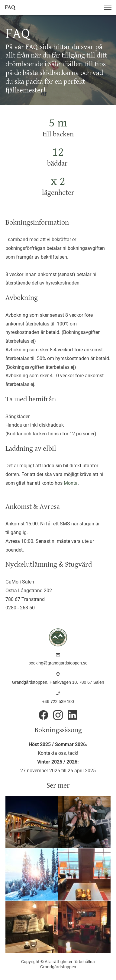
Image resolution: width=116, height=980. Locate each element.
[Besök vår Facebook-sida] (43, 715)
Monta (71, 483)
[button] (108, 7)
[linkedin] (72, 715)
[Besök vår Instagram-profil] (58, 715)
